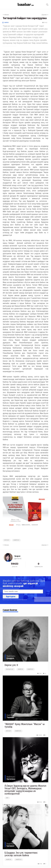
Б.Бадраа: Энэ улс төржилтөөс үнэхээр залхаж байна (21, 854)
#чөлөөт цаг (10, 669)
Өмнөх (6, 15)
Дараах (45, 15)
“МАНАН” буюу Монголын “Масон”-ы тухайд (25, 725)
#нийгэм (20, 669)
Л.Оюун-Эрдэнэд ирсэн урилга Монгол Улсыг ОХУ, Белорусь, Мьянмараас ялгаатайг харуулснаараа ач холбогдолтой (25, 790)
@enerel (18, 559)
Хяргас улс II (11, 665)
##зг (7, 798)
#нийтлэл (16, 540)
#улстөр (7, 540)
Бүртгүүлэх (11, 596)
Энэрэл (6, 23)
